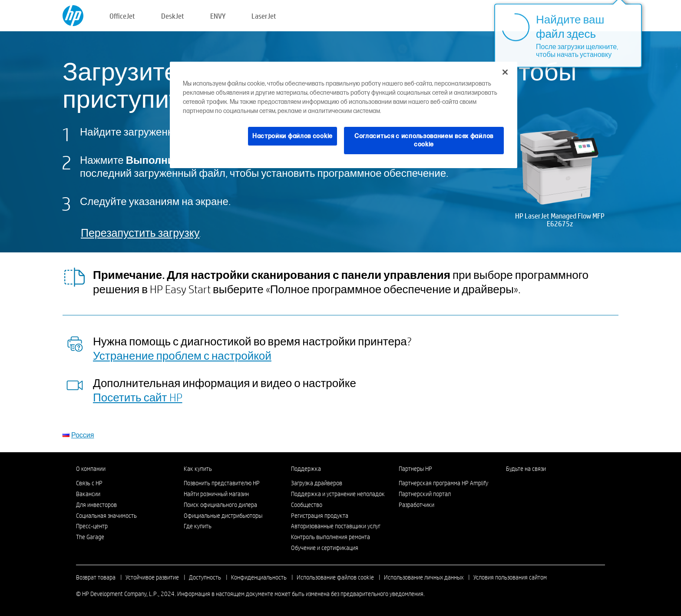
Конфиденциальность (259, 577)
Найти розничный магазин (216, 494)
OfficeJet (122, 16)
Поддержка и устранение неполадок (338, 494)
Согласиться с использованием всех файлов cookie (424, 141)
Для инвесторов (96, 505)
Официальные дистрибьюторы (223, 516)
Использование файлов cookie (335, 577)
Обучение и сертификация (325, 548)
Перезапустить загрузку (140, 233)
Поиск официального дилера (220, 505)
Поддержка (306, 469)
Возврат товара (96, 577)
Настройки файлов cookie (293, 136)
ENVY (218, 16)
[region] (344, 115)
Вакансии (88, 494)
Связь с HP (89, 483)
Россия (83, 435)
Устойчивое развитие (152, 577)
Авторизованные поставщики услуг (336, 526)
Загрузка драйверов (317, 483)
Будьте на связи (526, 469)
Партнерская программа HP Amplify (443, 483)
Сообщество (307, 505)
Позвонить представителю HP (222, 483)
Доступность (205, 577)
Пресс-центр (92, 526)
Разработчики (417, 505)
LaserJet (264, 16)
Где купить (198, 526)
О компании (91, 469)
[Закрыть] (505, 72)
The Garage (90, 537)
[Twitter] (539, 485)
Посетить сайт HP (138, 397)
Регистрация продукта (320, 516)
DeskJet (173, 16)
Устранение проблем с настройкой (182, 355)
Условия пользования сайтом (510, 577)
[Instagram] (525, 485)
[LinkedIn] (510, 485)
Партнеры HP (415, 469)
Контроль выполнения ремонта (331, 537)
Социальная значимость (106, 516)
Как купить (198, 469)
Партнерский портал (425, 494)
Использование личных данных (424, 577)
